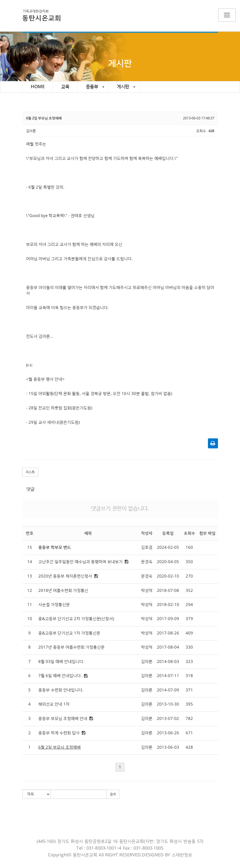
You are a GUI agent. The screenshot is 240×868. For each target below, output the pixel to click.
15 (30, 548)
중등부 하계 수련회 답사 (59, 733)
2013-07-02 (168, 719)
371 (189, 690)
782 (189, 719)
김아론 (147, 662)
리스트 (30, 472)
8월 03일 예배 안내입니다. (61, 662)
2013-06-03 (168, 747)
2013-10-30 (168, 704)
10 (30, 619)
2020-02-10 (168, 576)
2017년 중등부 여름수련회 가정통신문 (71, 647)
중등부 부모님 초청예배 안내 (63, 719)
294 (189, 605)
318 (189, 676)
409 (189, 633)
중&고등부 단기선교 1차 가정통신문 (69, 633)
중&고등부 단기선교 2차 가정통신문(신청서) (76, 619)
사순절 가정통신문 (54, 605)
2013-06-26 (168, 733)
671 (189, 733)
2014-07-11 (168, 676)
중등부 (95, 87)
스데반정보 (182, 855)
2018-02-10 (168, 605)
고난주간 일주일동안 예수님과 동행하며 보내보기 (80, 562)
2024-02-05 (168, 548)
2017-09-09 (168, 619)
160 (189, 548)
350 (189, 562)
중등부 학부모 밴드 (55, 548)
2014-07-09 (168, 690)
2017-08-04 (168, 647)
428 (189, 747)
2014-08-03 (168, 662)
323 (189, 662)
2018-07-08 (168, 591)
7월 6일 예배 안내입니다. (60, 676)
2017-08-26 (168, 633)
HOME (38, 87)
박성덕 (147, 591)
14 (30, 562)
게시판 (126, 87)
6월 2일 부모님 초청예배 (60, 747)
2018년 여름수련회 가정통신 (63, 591)
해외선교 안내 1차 (54, 704)
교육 (65, 87)
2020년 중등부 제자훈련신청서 (65, 576)
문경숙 (147, 562)
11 (30, 605)
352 (189, 591)
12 (30, 591)
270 (189, 576)
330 (189, 647)
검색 (113, 794)
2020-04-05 (168, 562)
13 (30, 576)
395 (189, 704)
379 (189, 619)
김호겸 (147, 548)
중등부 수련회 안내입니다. (61, 690)
